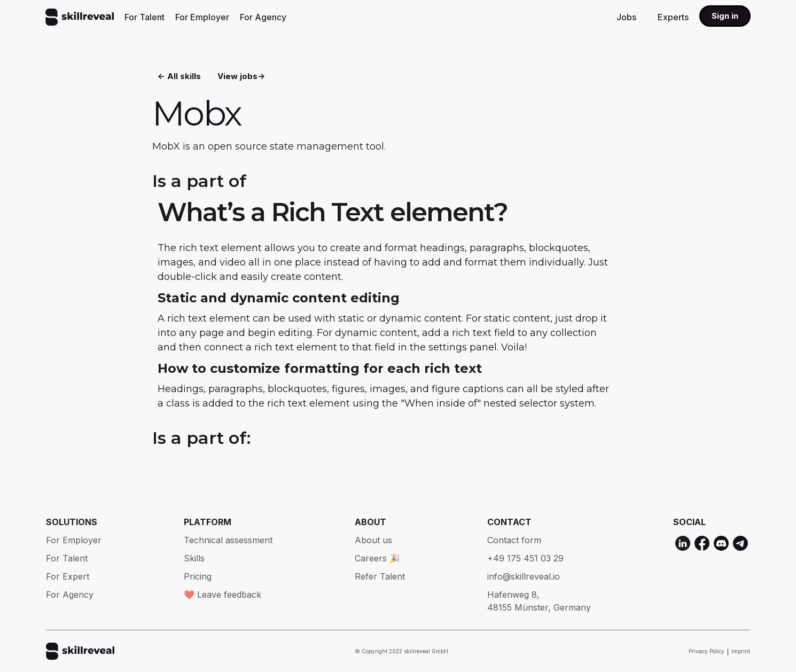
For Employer (202, 17)
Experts (673, 17)
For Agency (263, 17)
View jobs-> (241, 76)
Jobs (626, 17)
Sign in (725, 16)
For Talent (145, 17)
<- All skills (179, 76)
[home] (80, 17)
